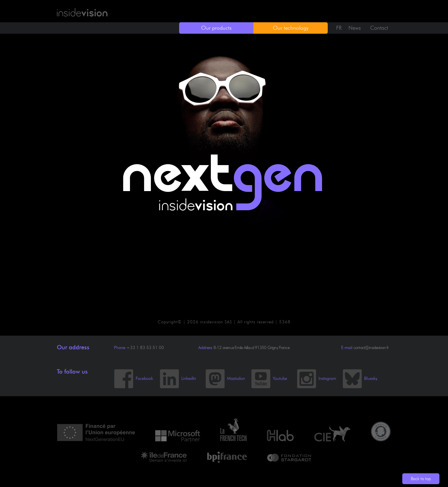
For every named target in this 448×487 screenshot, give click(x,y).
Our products (216, 28)
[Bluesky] (365, 387)
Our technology (291, 28)
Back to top (421, 479)
